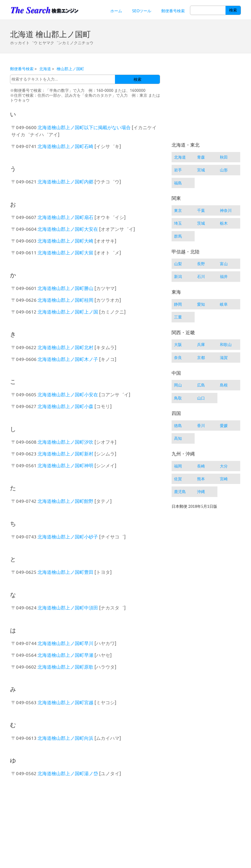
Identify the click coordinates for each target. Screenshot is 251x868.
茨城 (201, 223)
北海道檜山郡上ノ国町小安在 (68, 395)
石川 (201, 276)
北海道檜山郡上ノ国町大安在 (68, 229)
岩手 (178, 170)
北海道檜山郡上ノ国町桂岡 (65, 300)
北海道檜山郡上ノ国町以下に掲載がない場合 (84, 127)
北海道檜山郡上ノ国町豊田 (65, 572)
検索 (233, 10)
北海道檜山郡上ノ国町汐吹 (65, 442)
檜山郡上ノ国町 (70, 69)
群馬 (178, 236)
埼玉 (178, 223)
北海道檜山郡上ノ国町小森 (65, 406)
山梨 (178, 264)
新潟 (178, 276)
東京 (178, 210)
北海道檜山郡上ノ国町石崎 (65, 146)
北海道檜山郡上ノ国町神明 (65, 466)
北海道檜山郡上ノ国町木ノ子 (68, 359)
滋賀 (224, 358)
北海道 (45, 69)
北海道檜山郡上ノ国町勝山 (65, 288)
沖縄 (201, 492)
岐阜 (224, 304)
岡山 (178, 385)
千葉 (201, 210)
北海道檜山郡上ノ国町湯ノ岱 (68, 773)
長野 (201, 264)
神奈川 (226, 210)
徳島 (178, 426)
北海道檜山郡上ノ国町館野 (65, 501)
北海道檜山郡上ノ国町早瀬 (65, 655)
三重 (178, 317)
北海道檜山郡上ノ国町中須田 (68, 608)
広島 (201, 385)
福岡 (178, 466)
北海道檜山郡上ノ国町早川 (65, 643)
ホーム (116, 11)
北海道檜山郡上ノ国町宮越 (65, 703)
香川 (201, 426)
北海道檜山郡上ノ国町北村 (65, 347)
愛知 (201, 304)
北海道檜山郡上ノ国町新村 (65, 454)
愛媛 (224, 426)
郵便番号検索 (173, 11)
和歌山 (226, 344)
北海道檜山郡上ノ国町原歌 (65, 667)
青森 (201, 157)
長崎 (201, 466)
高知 (178, 438)
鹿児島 (180, 492)
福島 (178, 183)
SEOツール (142, 11)
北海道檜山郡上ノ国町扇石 (65, 217)
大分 (224, 466)
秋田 (224, 157)
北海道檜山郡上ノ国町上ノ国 (68, 312)
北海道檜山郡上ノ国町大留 (65, 253)
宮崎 (224, 479)
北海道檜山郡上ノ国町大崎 (65, 241)
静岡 (178, 304)
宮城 (201, 170)
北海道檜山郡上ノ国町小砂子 (68, 537)
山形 (224, 170)
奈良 (178, 358)
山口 (201, 398)
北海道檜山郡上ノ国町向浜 (65, 738)
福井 (224, 276)
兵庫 (201, 344)
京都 (201, 358)
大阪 (178, 344)
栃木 (224, 223)
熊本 (201, 479)
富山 (224, 264)
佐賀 (178, 479)
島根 (224, 385)
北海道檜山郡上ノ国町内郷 (65, 182)
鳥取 (178, 398)
